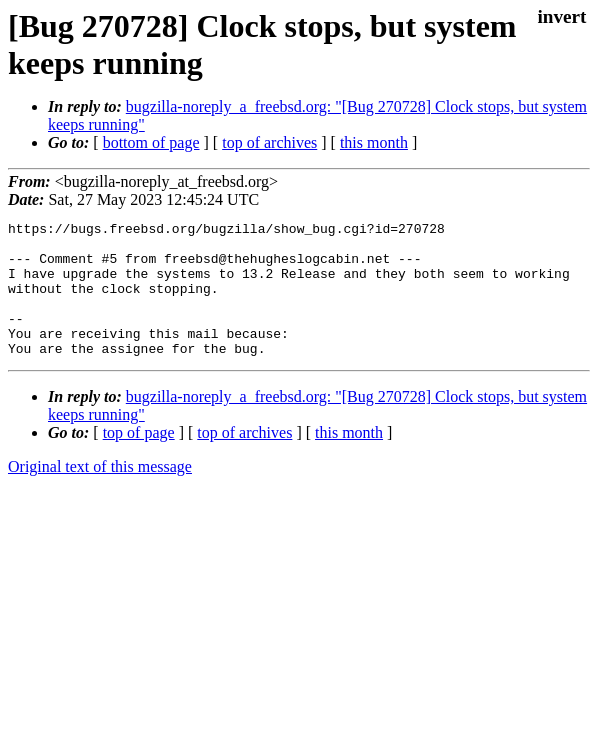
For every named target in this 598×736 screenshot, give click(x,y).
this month (374, 142)
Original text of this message (100, 493)
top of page (139, 459)
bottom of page (151, 142)
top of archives (269, 142)
